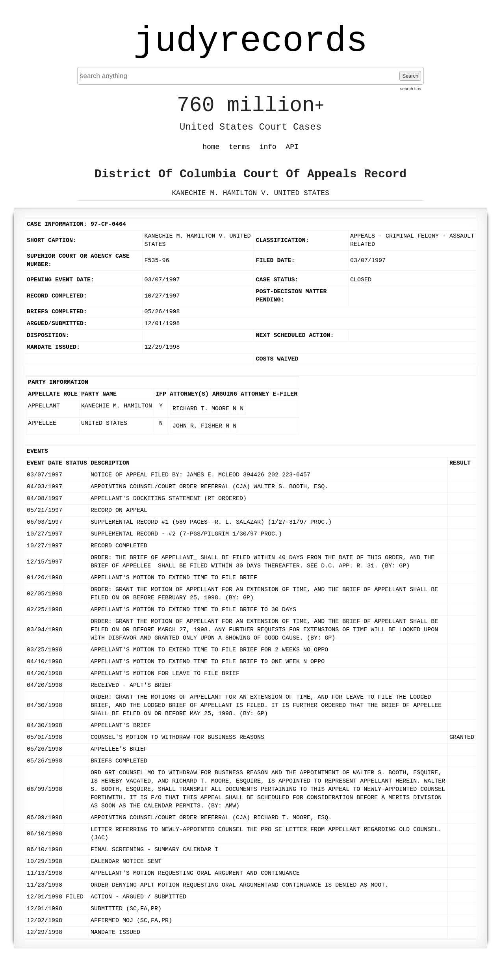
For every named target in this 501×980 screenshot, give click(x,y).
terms (239, 147)
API (292, 147)
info (268, 147)
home (211, 147)
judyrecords (250, 41)
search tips (411, 89)
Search (410, 76)
